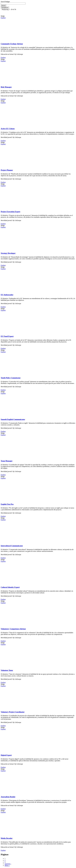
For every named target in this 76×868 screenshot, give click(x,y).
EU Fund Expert (7, 336)
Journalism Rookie (8, 797)
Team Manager (7, 461)
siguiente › (8, 864)
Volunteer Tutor (7, 670)
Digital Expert (6, 755)
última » (7, 866)
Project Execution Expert (10, 212)
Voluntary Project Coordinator (13, 712)
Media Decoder (7, 838)
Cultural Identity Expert (10, 587)
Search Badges (5, 2)
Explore (3, 18)
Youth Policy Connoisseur (11, 378)
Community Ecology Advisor (12, 44)
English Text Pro (7, 504)
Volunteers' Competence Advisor (13, 629)
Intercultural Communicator (12, 546)
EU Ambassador (7, 295)
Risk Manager (6, 87)
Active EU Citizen (8, 129)
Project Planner (7, 170)
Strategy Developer (8, 253)
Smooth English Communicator (13, 419)
